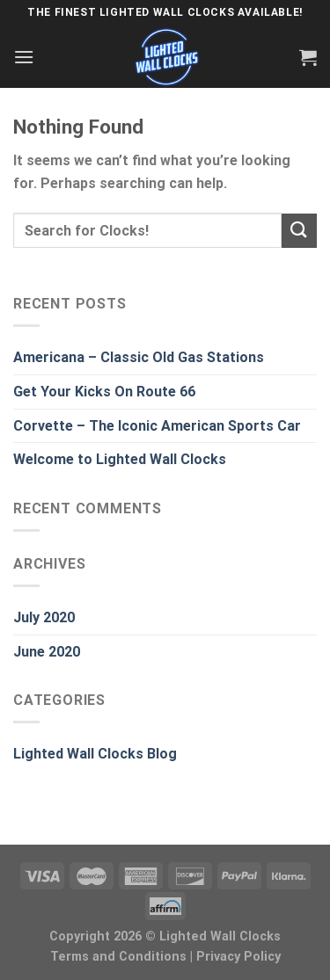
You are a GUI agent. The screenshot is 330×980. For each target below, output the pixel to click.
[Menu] (24, 57)
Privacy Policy (238, 957)
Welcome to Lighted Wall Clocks (120, 459)
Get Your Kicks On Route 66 (104, 392)
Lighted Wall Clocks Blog (95, 754)
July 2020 (44, 617)
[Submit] (299, 231)
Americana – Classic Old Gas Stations (139, 357)
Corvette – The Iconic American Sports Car (157, 426)
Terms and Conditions (118, 957)
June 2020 (47, 652)
